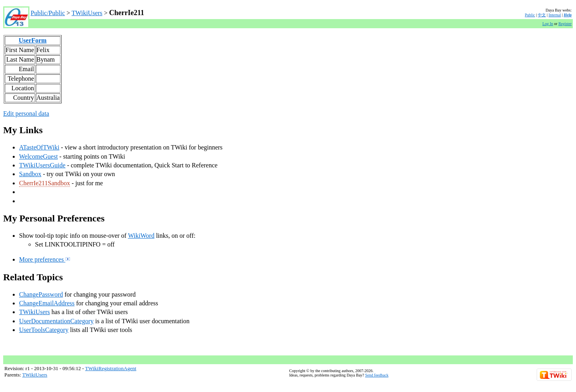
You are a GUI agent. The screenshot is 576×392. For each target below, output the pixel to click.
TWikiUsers (87, 13)
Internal (555, 15)
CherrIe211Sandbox (45, 183)
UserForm (33, 40)
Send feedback (377, 375)
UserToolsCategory (44, 330)
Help (568, 15)
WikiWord (141, 236)
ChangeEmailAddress (47, 303)
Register (565, 24)
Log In (548, 24)
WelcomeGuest (38, 156)
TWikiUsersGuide (42, 165)
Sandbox (30, 174)
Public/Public (48, 13)
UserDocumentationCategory (56, 321)
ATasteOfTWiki (39, 147)
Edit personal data (26, 114)
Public (530, 15)
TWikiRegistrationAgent (111, 368)
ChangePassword (41, 294)
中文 (542, 15)
